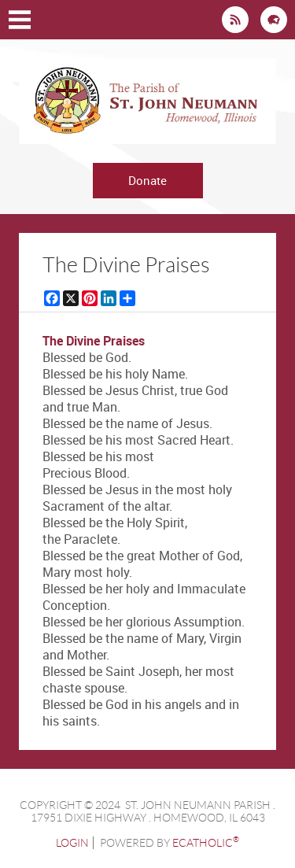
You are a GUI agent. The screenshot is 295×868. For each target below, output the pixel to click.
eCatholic (206, 843)
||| (20, 20)
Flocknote (274, 20)
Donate (147, 180)
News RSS (235, 20)
